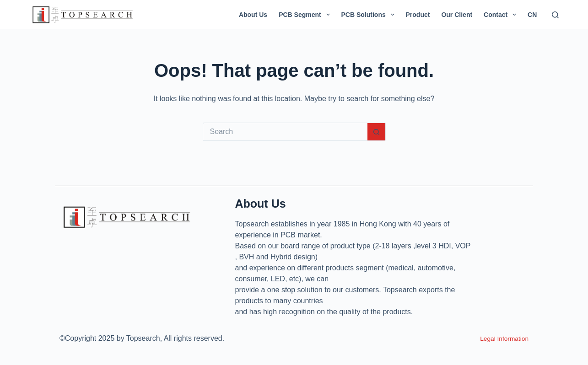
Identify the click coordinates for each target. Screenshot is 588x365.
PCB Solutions (370, 15)
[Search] (555, 15)
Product (418, 15)
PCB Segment (306, 15)
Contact (502, 15)
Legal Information (500, 338)
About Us (253, 15)
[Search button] (377, 132)
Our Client (457, 15)
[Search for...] (285, 132)
